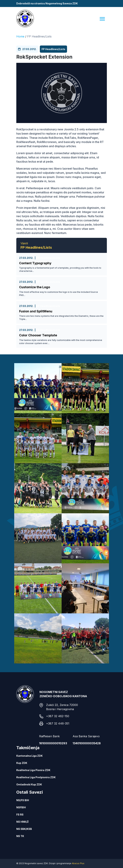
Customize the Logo (35, 287)
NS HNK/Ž (22, 822)
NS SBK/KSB (24, 829)
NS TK (20, 836)
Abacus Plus (78, 863)
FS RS (20, 815)
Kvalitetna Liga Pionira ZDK (33, 770)
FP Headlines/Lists (39, 36)
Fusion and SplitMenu (36, 311)
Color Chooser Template (38, 335)
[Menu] (102, 19)
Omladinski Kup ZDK (29, 784)
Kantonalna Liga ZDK (29, 756)
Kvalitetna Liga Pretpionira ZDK (36, 777)
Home (20, 36)
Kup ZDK (22, 763)
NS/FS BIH (23, 800)
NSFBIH (21, 807)
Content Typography (35, 263)
